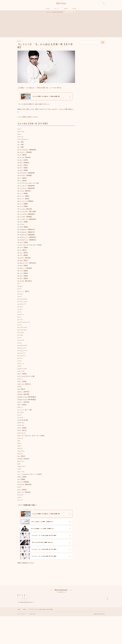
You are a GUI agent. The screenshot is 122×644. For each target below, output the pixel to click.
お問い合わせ (34, 636)
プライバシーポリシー (23, 636)
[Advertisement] (61, 26)
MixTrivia (61, 4)
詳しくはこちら (69, 13)
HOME (19, 631)
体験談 (66, 10)
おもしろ (57, 10)
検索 (103, 44)
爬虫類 (74, 10)
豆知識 (48, 10)
